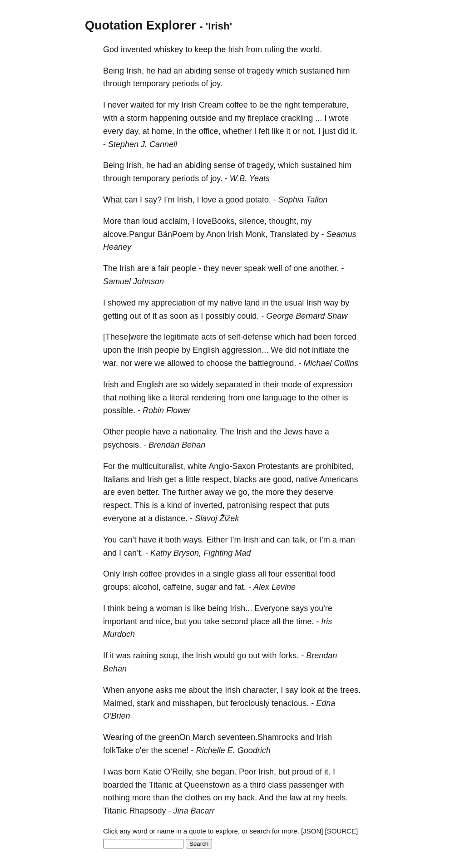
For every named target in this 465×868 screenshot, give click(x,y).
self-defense (250, 337)
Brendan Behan (177, 445)
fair (164, 268)
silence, (253, 221)
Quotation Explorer (141, 25)
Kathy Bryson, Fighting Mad (200, 553)
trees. (350, 690)
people (184, 268)
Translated (289, 234)
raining (145, 656)
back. (247, 798)
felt (264, 131)
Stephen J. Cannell (143, 144)
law (295, 798)
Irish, (135, 71)
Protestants (278, 466)
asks (164, 690)
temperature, (326, 105)
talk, (300, 540)
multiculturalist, (158, 466)
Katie (152, 772)
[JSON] (312, 831)
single (224, 574)
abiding (198, 71)
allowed (181, 363)
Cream (211, 105)
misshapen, (193, 703)
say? (153, 200)
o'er (142, 750)
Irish (236, 49)
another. (324, 268)
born (133, 772)
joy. (216, 84)
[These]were (126, 337)
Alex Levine (275, 587)
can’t (128, 540)
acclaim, (175, 221)
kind (175, 505)
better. (148, 492)
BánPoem (176, 234)
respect (283, 505)
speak (255, 268)
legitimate (181, 337)
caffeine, (178, 587)
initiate (324, 350)
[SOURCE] (342, 831)
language (279, 398)
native (231, 303)
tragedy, (261, 165)
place (260, 621)
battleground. (272, 363)
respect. (118, 505)
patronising (247, 505)
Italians (116, 479)
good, (283, 479)
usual (294, 303)
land (252, 303)
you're (321, 608)
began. (224, 772)
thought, (284, 221)
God (111, 49)
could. (248, 316)
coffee (237, 105)
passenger (308, 785)
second (235, 621)
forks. (289, 656)
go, (244, 492)
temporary (151, 84)
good (235, 200)
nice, (164, 621)
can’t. (133, 553)
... (319, 118)
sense (224, 71)
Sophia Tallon (303, 200)
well (275, 268)
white (197, 466)
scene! (177, 750)
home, (163, 131)
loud (150, 221)
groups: (117, 587)
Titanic (161, 785)
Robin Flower (167, 410)
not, (309, 131)
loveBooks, (217, 221)
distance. (171, 518)
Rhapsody (147, 811)
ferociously (250, 703)
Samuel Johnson (134, 281)
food (327, 574)
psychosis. (122, 445)
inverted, (209, 505)
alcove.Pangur (129, 234)
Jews (293, 432)
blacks (245, 479)
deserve (319, 492)
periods (186, 84)
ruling (274, 49)
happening (168, 118)
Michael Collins (331, 363)
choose (219, 363)
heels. (337, 798)
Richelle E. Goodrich (233, 750)
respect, (217, 479)
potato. (259, 200)
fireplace (263, 118)
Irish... (241, 608)
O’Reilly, (179, 772)
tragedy (260, 71)
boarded (118, 785)
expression (333, 385)
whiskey (168, 49)
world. (311, 49)
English (206, 350)
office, (210, 131)
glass (246, 574)
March (204, 737)
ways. (194, 540)
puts (322, 505)
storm (137, 118)
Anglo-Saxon (232, 466)
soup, (170, 656)
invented (136, 49)
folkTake (118, 750)
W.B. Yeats (250, 178)
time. (305, 621)
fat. (240, 587)
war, (111, 363)
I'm (169, 200)
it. (354, 131)
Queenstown (207, 785)
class (277, 785)
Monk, (256, 234)
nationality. (199, 432)
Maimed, (119, 703)
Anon (216, 234)
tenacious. (290, 703)
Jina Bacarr (194, 811)
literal (179, 398)
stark (146, 703)
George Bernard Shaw (307, 316)
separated (234, 385)
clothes (198, 798)
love (209, 200)
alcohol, (147, 587)
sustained (317, 71)
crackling (297, 118)
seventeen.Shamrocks (258, 737)
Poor (247, 772)
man (347, 540)
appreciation (173, 303)
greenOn (174, 737)
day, (133, 131)
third (258, 785)
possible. (119, 410)
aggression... (245, 350)
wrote (339, 118)
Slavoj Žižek (217, 518)
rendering (208, 398)
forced (345, 337)
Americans (339, 479)
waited (142, 105)
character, (260, 690)
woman (169, 608)
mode (291, 385)
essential (301, 574)
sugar (206, 587)
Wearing (118, 737)
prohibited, (334, 466)
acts (209, 337)
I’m (236, 540)
